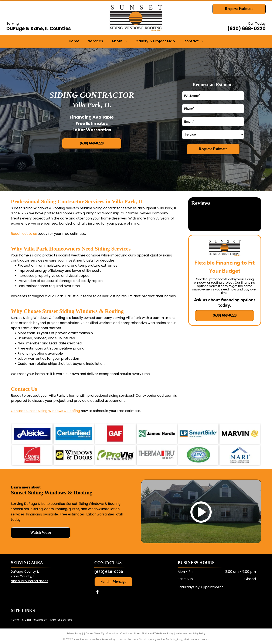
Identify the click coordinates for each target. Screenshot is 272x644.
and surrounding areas (30, 581)
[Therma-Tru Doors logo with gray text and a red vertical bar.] (157, 455)
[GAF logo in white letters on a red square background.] (115, 434)
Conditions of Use (130, 633)
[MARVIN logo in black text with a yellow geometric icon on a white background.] (240, 434)
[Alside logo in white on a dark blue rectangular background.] (32, 434)
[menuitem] (74, 41)
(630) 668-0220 (246, 29)
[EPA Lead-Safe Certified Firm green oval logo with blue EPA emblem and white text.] (198, 455)
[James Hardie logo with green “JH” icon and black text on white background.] (157, 434)
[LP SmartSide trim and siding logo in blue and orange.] (198, 434)
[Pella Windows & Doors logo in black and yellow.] (74, 455)
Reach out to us (24, 234)
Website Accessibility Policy (191, 633)
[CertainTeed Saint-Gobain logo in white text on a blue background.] (74, 434)
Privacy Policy (74, 633)
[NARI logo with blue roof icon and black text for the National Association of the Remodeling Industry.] (240, 455)
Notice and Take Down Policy (158, 633)
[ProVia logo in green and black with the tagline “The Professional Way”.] (115, 455)
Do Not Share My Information (102, 633)
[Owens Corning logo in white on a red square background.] (32, 455)
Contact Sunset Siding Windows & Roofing (45, 411)
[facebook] (98, 592)
